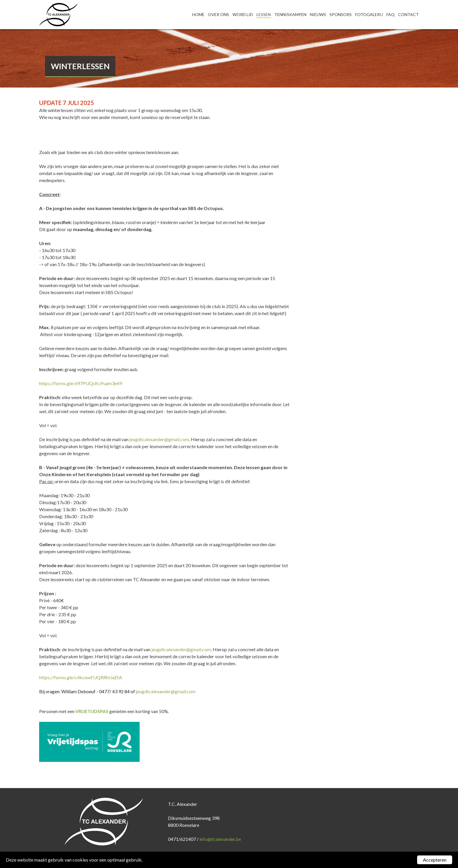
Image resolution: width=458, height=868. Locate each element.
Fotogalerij (369, 14)
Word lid (243, 14)
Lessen (264, 14)
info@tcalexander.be (220, 839)
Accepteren (435, 860)
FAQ (391, 14)
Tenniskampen (290, 14)
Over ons (218, 14)
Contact (408, 14)
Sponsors (341, 14)
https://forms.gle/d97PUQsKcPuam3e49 (81, 383)
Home (198, 14)
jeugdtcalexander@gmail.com (159, 439)
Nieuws (318, 14)
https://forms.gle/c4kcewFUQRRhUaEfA (81, 677)
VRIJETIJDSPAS (92, 711)
